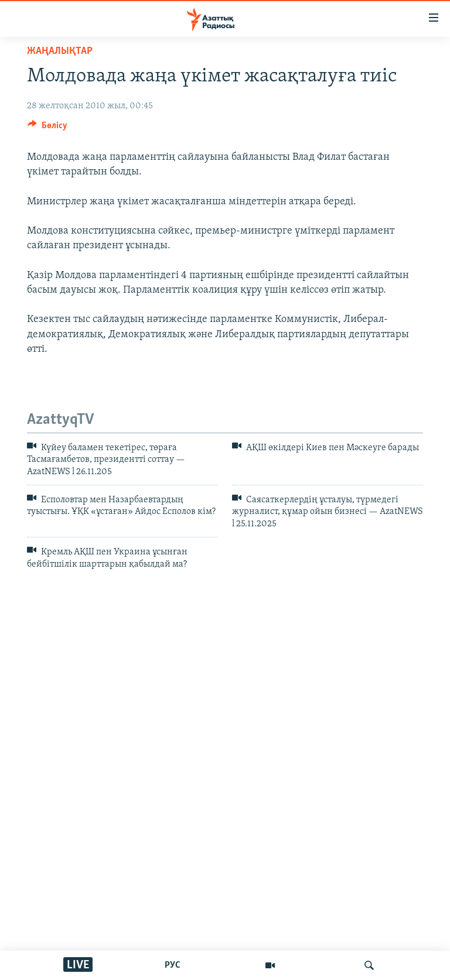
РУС (173, 965)
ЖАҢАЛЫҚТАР (60, 51)
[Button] (47, 128)
